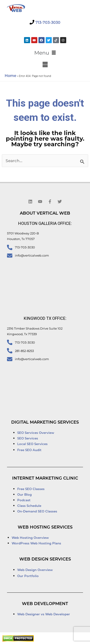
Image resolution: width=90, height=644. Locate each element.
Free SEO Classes (31, 489)
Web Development (45, 604)
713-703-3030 (48, 23)
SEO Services (28, 439)
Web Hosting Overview (30, 538)
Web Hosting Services (45, 527)
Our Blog (24, 495)
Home (10, 76)
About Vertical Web (45, 214)
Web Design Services (45, 559)
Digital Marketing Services (45, 423)
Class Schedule (29, 506)
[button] (45, 53)
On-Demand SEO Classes (37, 512)
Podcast (24, 500)
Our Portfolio (28, 576)
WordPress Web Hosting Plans (36, 544)
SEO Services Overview (36, 433)
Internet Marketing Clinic (45, 479)
